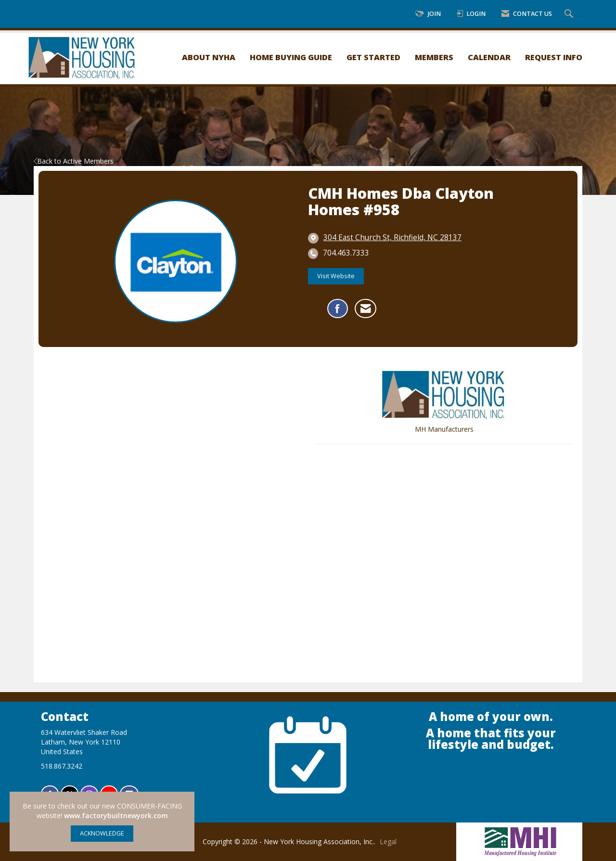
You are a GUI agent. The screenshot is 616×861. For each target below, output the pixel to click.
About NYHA (209, 57)
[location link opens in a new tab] (392, 238)
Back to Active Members (74, 161)
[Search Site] (570, 14)
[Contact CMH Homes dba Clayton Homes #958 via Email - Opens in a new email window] (366, 308)
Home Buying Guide (291, 57)
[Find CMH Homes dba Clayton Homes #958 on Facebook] (338, 308)
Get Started (373, 57)
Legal (388, 842)
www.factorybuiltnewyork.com (116, 816)
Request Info (554, 57)
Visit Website (336, 276)
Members (434, 57)
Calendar (489, 57)
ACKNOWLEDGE (102, 833)
